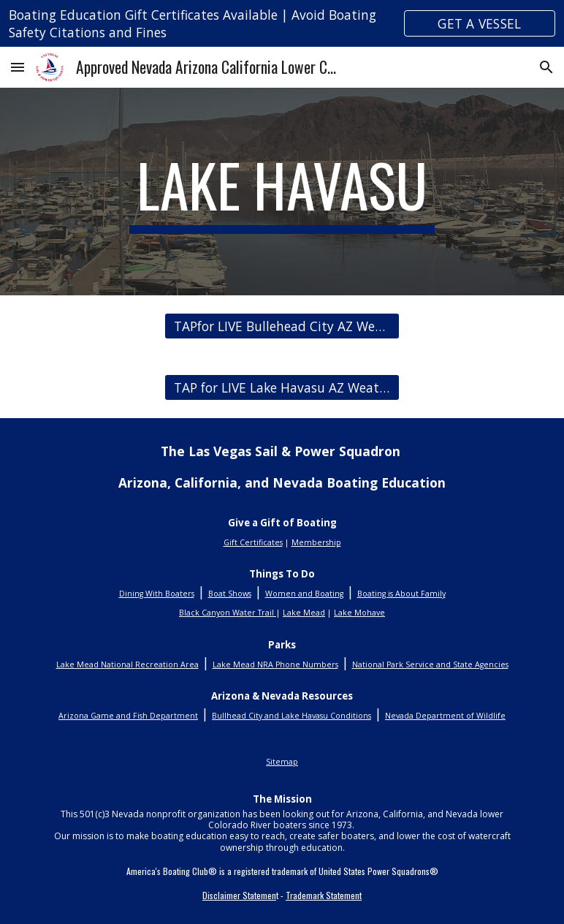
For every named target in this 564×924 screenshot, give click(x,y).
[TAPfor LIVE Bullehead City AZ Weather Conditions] (282, 326)
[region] (282, 23)
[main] (282, 192)
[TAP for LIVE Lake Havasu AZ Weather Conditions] (282, 388)
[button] (18, 67)
